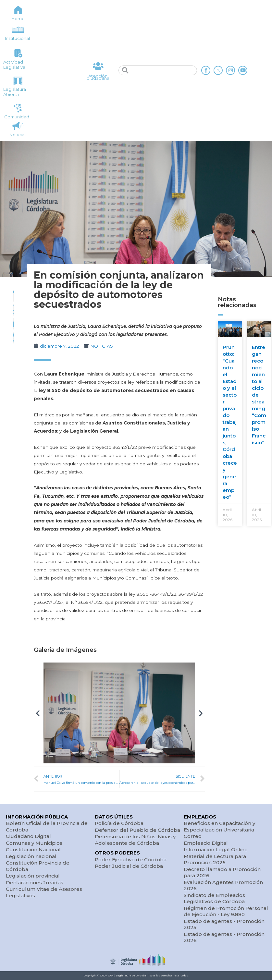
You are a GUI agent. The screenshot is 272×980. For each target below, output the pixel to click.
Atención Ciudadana (98, 77)
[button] (38, 713)
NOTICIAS (102, 346)
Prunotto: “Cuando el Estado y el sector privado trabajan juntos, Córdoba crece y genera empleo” (230, 422)
